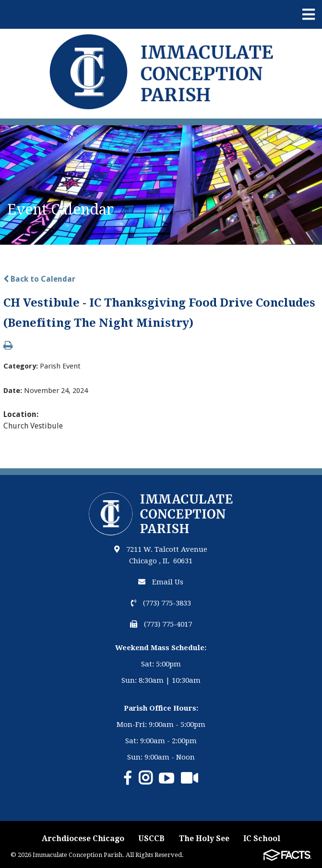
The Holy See (204, 838)
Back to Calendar (39, 279)
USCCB (151, 838)
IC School (262, 838)
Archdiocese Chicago (83, 838)
